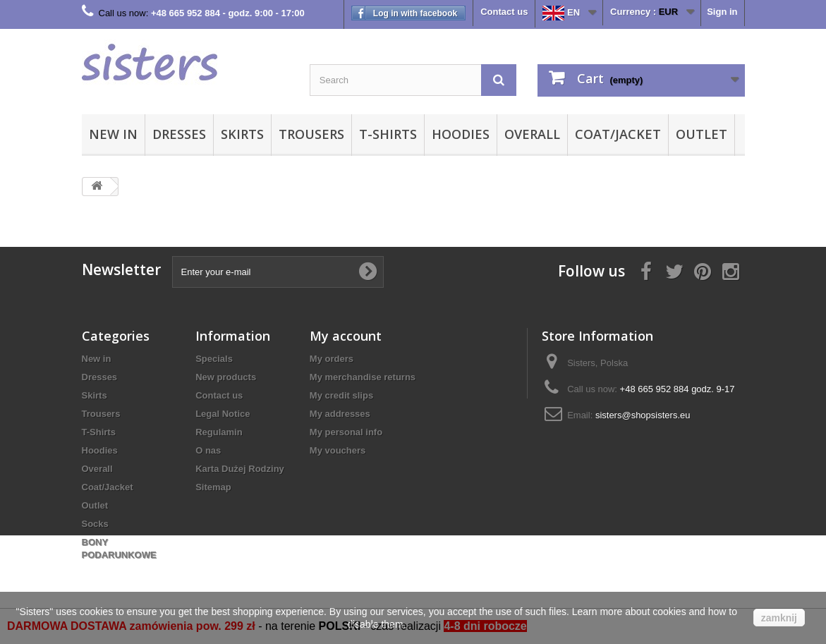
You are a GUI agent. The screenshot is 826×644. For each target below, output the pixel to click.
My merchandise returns (363, 377)
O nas (208, 450)
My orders (332, 359)
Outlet (702, 134)
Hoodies (461, 134)
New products (226, 377)
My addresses (340, 414)
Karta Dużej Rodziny (240, 469)
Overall (532, 134)
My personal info (346, 432)
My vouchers (338, 450)
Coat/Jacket (618, 134)
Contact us (504, 12)
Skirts (242, 134)
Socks (95, 524)
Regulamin (219, 432)
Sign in (722, 12)
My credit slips (341, 395)
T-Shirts (388, 134)
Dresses (179, 134)
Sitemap (213, 487)
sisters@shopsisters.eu (643, 415)
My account (346, 336)
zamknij (779, 618)
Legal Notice (223, 414)
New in (113, 134)
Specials (214, 359)
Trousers (311, 134)
